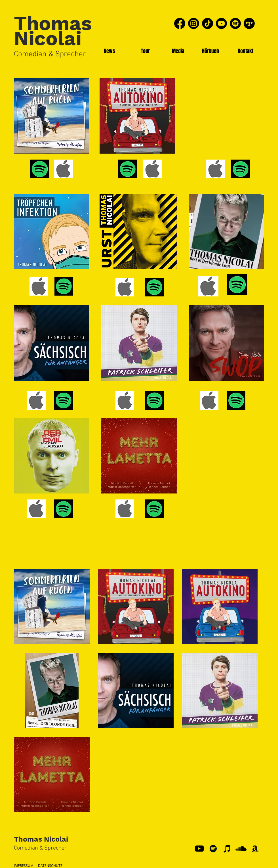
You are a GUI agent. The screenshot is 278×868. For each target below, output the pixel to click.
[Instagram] (194, 23)
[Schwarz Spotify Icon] (213, 849)
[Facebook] (180, 23)
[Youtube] (221, 23)
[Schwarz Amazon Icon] (255, 849)
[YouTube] (199, 849)
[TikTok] (208, 23)
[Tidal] (249, 23)
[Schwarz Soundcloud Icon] (241, 849)
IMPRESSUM (24, 865)
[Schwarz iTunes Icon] (227, 849)
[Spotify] (235, 23)
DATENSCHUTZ (50, 865)
